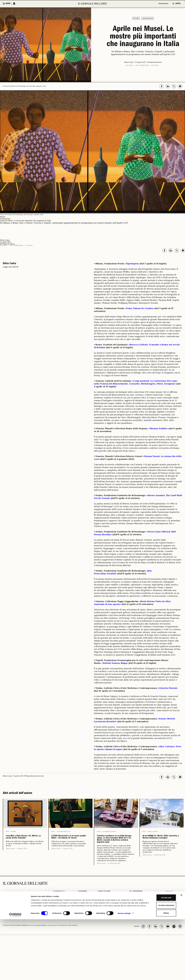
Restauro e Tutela (58, 916)
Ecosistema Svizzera (109, 832)
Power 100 (132, 924)
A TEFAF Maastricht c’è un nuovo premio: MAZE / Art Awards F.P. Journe (70, 841)
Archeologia (58, 911)
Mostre (136, 18)
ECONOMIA (80, 906)
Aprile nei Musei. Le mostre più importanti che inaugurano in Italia (143, 37)
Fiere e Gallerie (153, 832)
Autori (131, 918)
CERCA (178, 4)
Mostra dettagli (124, 975)
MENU (8, 4)
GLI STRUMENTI (134, 906)
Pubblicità (169, 918)
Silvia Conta (10, 856)
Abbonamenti (162, 4)
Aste (78, 918)
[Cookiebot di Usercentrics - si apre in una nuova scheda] (15, 975)
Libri (98, 909)
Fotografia (155, 65)
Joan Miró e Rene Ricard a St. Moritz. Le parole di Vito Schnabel (24, 841)
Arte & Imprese (80, 922)
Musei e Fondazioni (58, 921)
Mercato (80, 926)
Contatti (168, 921)
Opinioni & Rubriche (105, 913)
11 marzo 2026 (67, 856)
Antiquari (80, 915)
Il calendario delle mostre (140, 909)
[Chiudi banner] (181, 954)
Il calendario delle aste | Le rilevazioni (140, 914)
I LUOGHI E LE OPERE (59, 907)
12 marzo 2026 (22, 856)
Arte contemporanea (142, 65)
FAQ (166, 927)
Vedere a (100, 924)
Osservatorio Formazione (139, 928)
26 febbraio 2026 (114, 878)
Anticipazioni (148, 18)
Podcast (131, 921)
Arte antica (130, 65)
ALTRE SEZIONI (102, 906)
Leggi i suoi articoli (11, 267)
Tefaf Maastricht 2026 (64, 832)
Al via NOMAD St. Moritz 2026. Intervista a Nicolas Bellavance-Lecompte (161, 841)
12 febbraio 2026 (159, 862)
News (8, 832)
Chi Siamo (169, 906)
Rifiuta (159, 972)
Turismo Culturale (57, 926)
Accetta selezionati (159, 965)
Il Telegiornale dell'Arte (171, 913)
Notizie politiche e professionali (104, 917)
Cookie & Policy (172, 924)
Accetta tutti (159, 957)
